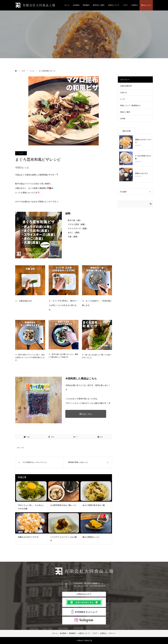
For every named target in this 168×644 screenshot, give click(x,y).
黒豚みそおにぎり (142, 173)
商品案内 (86, 5)
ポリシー (112, 633)
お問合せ (135, 5)
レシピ (21, 153)
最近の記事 (127, 131)
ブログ (125, 5)
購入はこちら (146, 5)
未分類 (123, 119)
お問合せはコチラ (84, 594)
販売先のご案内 (99, 5)
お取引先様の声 (126, 86)
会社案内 (76, 5)
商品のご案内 (125, 112)
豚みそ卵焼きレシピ (91, 537)
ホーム (67, 5)
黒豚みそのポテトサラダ (28, 537)
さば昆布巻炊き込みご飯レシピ (63, 505)
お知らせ (124, 92)
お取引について (114, 5)
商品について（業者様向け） (131, 106)
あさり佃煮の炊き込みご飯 (94, 505)
